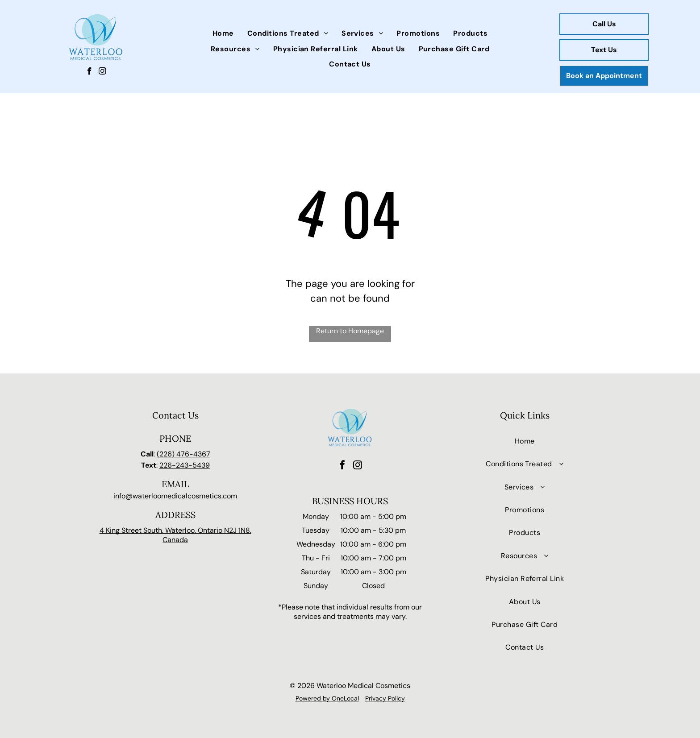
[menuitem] (223, 33)
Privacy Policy (385, 698)
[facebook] (90, 72)
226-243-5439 (185, 465)
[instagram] (102, 72)
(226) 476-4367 (183, 454)
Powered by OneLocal (327, 698)
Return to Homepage (350, 331)
